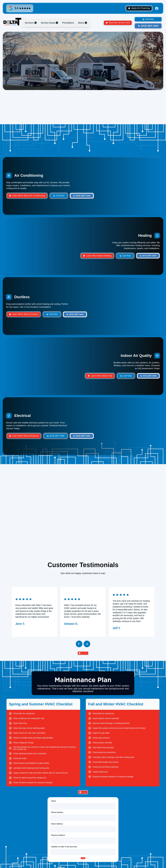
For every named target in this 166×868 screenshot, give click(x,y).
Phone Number (57, 817)
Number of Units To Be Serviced (64, 851)
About (81, 23)
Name (54, 806)
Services (29, 23)
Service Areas (48, 23)
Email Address (57, 829)
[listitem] (34, 612)
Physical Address (58, 840)
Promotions (68, 23)
